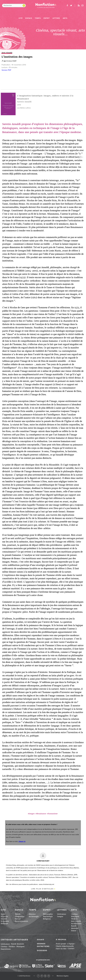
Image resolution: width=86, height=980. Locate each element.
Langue (60, 916)
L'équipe (71, 944)
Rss (79, 6)
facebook (67, 6)
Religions (47, 919)
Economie (5, 921)
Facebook (38, 976)
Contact (71, 949)
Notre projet (61, 944)
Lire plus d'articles (42, 889)
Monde (18, 914)
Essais (41, 940)
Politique (4, 924)
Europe (18, 919)
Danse (74, 931)
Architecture (76, 924)
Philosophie (48, 914)
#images (31, 814)
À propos (61, 940)
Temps (38, 18)
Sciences (4, 916)
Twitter (42, 976)
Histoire (32, 914)
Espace (29, 18)
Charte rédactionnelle (65, 946)
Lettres (56, 18)
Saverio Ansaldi (24, 102)
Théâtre (74, 919)
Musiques (75, 916)
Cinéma (74, 914)
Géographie (20, 916)
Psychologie (48, 916)
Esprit (47, 18)
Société (4, 919)
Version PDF (6, 70)
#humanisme (52, 814)
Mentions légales (63, 976)
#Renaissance (41, 814)
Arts (65, 18)
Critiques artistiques (14, 940)
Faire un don (61, 949)
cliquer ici (22, 841)
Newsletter (83, 6)
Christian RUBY (11, 61)
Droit (3, 914)
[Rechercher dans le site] (14, 6)
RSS (45, 976)
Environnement (21, 921)
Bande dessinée (18, 944)
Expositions (6, 949)
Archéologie (34, 916)
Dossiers (42, 950)
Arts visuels (76, 921)
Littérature (62, 914)
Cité (21, 18)
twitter (71, 6)
